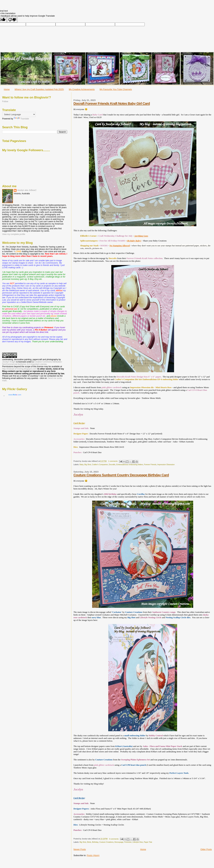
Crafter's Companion (100, 465)
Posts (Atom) (93, 855)
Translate (21, 119)
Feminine (128, 842)
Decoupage (119, 842)
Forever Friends (150, 465)
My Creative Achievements (82, 89)
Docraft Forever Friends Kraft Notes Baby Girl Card (112, 103)
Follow (5, 101)
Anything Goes (141, 236)
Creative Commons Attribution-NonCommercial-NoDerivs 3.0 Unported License (32, 363)
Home (7, 89)
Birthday (95, 842)
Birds (89, 842)
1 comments (113, 461)
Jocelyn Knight (9, 362)
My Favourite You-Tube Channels (116, 89)
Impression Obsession (166, 465)
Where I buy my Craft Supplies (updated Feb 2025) (39, 89)
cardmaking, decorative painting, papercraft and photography (30, 359)
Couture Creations (106, 842)
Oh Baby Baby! (134, 241)
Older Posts (206, 849)
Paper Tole (148, 842)
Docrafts (112, 465)
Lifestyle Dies (138, 842)
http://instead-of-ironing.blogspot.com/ (20, 369)
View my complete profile (14, 234)
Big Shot (88, 465)
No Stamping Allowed (120, 246)
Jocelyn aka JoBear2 (27, 190)
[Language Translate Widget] (19, 114)
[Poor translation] (12, 20)
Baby (81, 465)
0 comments (114, 839)
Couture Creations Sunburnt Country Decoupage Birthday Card (121, 475)
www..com (15, 395)
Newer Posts (80, 849)
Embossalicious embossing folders (130, 465)
